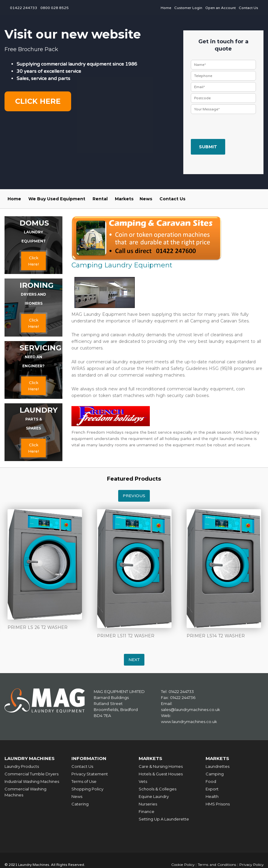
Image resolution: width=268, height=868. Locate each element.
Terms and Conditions (216, 865)
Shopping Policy (87, 789)
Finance (147, 811)
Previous (134, 496)
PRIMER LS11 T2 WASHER (126, 636)
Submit (208, 147)
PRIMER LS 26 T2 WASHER (38, 627)
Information (89, 758)
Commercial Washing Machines (25, 792)
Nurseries (148, 804)
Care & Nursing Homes (161, 766)
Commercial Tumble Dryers (32, 774)
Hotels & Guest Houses (161, 774)
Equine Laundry (154, 796)
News (146, 199)
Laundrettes (218, 766)
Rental (100, 199)
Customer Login (188, 8)
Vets (143, 781)
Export (212, 789)
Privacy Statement (90, 774)
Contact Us (248, 8)
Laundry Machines (30, 758)
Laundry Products (22, 766)
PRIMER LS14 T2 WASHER (216, 636)
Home (166, 8)
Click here (38, 101)
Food (211, 781)
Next (134, 660)
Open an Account (221, 8)
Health (212, 796)
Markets (124, 199)
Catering (80, 804)
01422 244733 (24, 8)
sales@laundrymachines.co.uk (191, 709)
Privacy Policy (251, 865)
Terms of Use (84, 781)
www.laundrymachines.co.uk (189, 722)
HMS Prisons (218, 804)
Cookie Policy (182, 865)
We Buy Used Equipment (57, 199)
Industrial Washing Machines (32, 781)
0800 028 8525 (55, 8)
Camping (215, 774)
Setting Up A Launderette (164, 819)
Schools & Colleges (158, 789)
